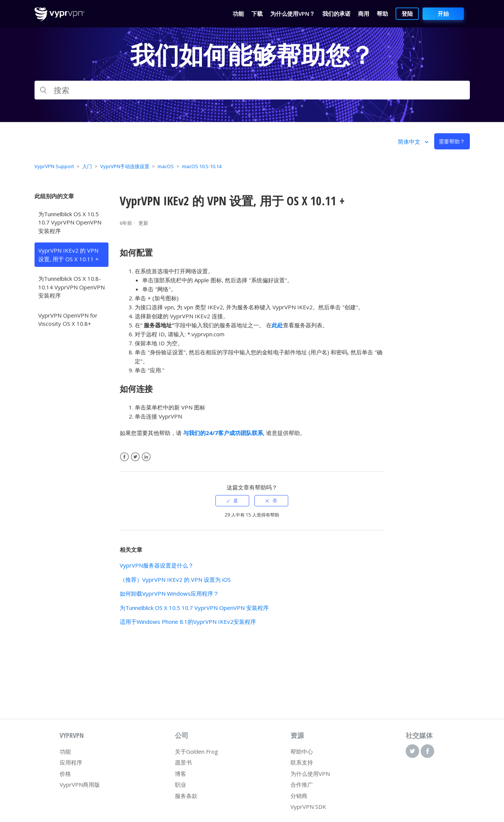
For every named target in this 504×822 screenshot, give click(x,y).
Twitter (135, 457)
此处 (277, 325)
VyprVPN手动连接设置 (125, 166)
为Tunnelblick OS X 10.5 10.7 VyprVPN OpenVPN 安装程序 (70, 222)
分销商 (299, 796)
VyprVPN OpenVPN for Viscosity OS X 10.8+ (68, 320)
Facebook (124, 457)
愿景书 (183, 762)
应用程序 (71, 762)
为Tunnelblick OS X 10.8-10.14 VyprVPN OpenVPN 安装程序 (71, 287)
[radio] (232, 501)
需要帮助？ (452, 141)
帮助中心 (302, 751)
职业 (181, 784)
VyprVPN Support (54, 166)
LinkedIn (146, 457)
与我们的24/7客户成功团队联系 (223, 433)
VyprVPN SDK (308, 807)
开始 (443, 14)
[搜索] (252, 90)
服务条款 (186, 796)
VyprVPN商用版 (80, 784)
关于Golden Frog (196, 751)
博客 (181, 774)
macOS (166, 166)
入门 (87, 166)
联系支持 (302, 762)
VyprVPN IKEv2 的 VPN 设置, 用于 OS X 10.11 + (68, 255)
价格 (65, 774)
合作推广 (302, 784)
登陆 (407, 14)
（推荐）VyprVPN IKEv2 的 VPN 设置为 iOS (175, 580)
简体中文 (410, 142)
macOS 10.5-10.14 (202, 166)
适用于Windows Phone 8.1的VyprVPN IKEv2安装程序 (188, 622)
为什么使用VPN (310, 774)
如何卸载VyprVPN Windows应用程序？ (169, 593)
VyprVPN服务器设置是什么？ (157, 565)
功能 (65, 751)
